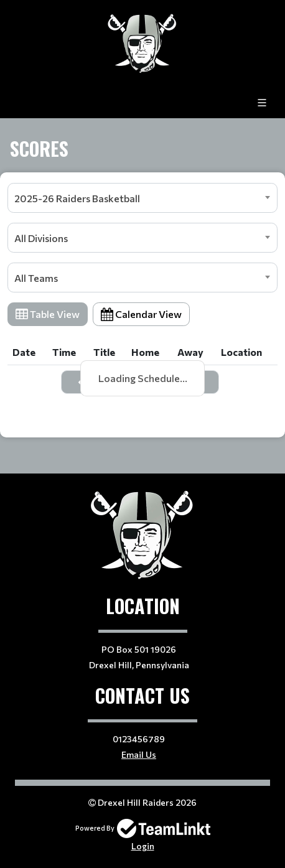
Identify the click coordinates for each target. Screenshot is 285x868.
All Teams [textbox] (36, 278)
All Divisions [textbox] (41, 238)
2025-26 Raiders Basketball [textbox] (77, 198)
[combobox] (142, 198)
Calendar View (141, 314)
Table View (48, 314)
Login (143, 846)
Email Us (139, 754)
